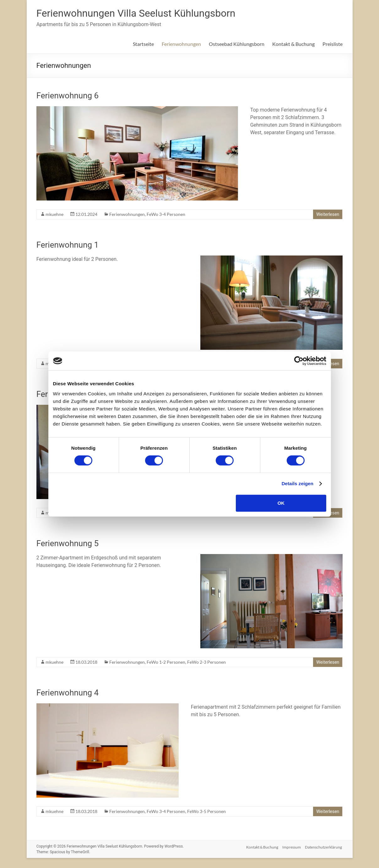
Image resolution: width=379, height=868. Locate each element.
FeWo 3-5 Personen (206, 812)
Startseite (143, 44)
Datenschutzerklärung (324, 847)
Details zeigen (298, 483)
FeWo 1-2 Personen (166, 663)
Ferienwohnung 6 (68, 96)
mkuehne (54, 215)
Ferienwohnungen (181, 44)
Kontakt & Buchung (293, 44)
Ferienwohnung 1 (68, 245)
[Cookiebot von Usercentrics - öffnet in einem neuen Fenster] (299, 361)
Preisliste (333, 44)
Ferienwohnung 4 (68, 693)
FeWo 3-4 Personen (166, 215)
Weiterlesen (328, 215)
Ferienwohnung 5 (68, 544)
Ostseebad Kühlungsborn (237, 44)
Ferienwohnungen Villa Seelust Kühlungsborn (150, 14)
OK (281, 503)
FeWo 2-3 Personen (206, 663)
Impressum (291, 847)
